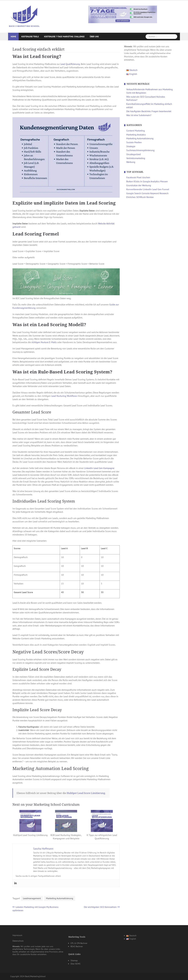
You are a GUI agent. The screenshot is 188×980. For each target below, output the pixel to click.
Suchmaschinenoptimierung (140, 150)
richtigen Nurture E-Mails (44, 342)
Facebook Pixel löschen (138, 177)
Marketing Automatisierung (60, 898)
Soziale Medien (134, 142)
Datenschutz (18, 941)
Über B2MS (75, 964)
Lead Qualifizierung (70, 64)
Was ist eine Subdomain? (139, 115)
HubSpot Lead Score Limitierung (86, 793)
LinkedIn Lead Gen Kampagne (99, 468)
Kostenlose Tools (30, 37)
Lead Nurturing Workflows (64, 396)
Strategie (131, 146)
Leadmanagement (32, 898)
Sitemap (74, 960)
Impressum (17, 935)
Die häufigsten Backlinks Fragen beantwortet (149, 111)
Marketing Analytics (136, 135)
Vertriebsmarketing (136, 158)
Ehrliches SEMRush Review (140, 197)
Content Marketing (136, 131)
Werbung (131, 162)
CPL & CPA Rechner (79, 943)
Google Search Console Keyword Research (147, 193)
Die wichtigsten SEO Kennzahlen (100, 907)
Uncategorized (134, 154)
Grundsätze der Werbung (139, 185)
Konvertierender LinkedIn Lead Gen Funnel (148, 189)
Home (13, 37)
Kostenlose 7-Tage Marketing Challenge (64, 37)
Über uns (94, 37)
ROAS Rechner (77, 946)
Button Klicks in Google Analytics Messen (147, 181)
